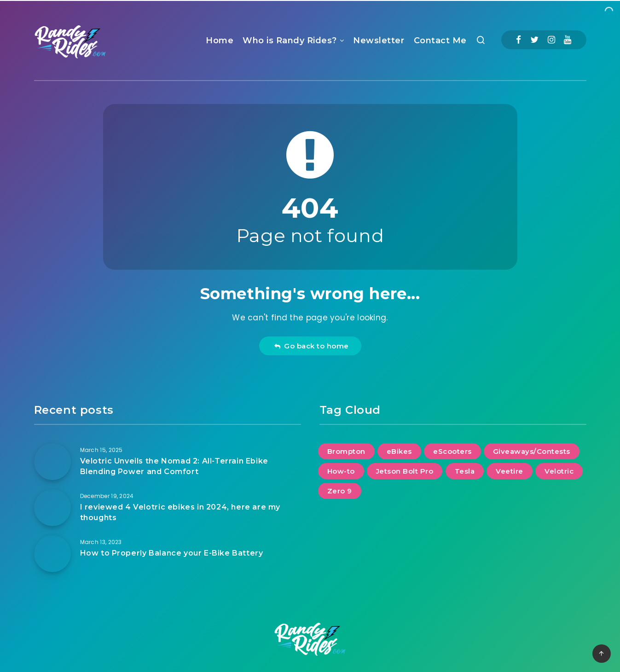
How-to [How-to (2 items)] (341, 471)
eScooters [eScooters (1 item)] (452, 451)
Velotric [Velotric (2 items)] (559, 471)
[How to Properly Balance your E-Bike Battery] (52, 554)
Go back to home (311, 346)
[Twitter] (534, 40)
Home (220, 41)
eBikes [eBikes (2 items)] (399, 451)
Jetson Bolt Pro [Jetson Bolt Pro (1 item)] (405, 471)
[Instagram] (551, 40)
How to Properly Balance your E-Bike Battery (172, 553)
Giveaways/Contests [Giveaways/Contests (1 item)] (532, 451)
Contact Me (440, 41)
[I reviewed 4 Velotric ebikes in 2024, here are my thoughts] (52, 508)
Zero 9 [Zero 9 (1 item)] (340, 491)
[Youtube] (568, 40)
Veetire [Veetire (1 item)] (510, 471)
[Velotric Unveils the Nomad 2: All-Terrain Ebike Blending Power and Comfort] (52, 462)
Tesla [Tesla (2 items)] (465, 471)
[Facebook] (519, 40)
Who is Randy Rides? (290, 41)
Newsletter (379, 41)
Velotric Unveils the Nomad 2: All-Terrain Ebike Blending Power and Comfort (174, 466)
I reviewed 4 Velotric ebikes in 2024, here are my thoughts (180, 512)
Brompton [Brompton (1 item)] (346, 451)
